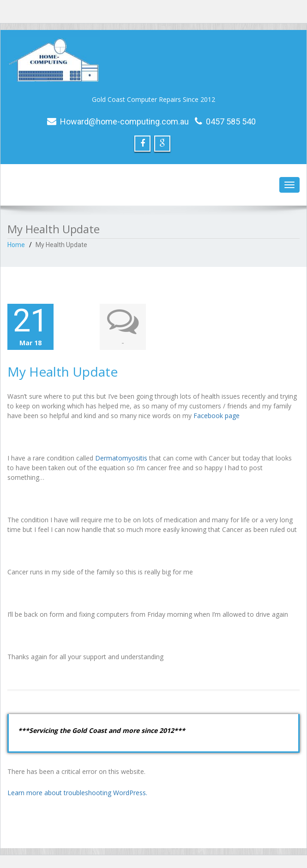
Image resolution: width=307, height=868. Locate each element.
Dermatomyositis (121, 458)
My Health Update (63, 372)
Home (16, 245)
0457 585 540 (231, 121)
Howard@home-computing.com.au (124, 121)
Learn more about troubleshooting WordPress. (77, 793)
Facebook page (217, 416)
